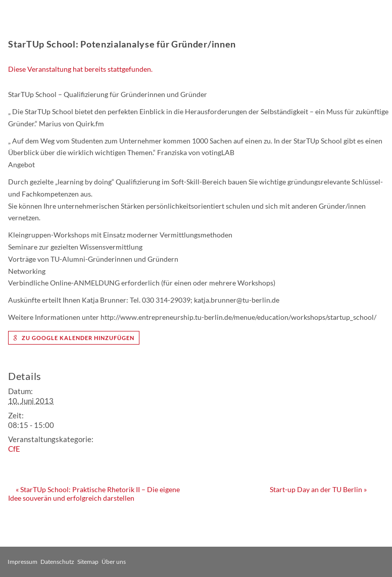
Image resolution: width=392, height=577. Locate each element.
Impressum (22, 562)
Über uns (114, 562)
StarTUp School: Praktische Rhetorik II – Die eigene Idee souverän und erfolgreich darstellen (94, 494)
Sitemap (88, 562)
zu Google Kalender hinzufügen (74, 338)
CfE (14, 449)
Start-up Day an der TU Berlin (318, 489)
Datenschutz (57, 562)
